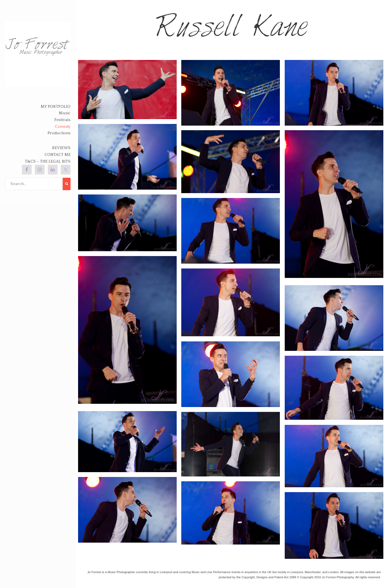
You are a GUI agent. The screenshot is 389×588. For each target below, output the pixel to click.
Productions (59, 133)
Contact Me (58, 155)
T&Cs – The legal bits (48, 161)
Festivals (62, 120)
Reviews (61, 148)
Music (65, 113)
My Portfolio (56, 107)
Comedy (63, 127)
